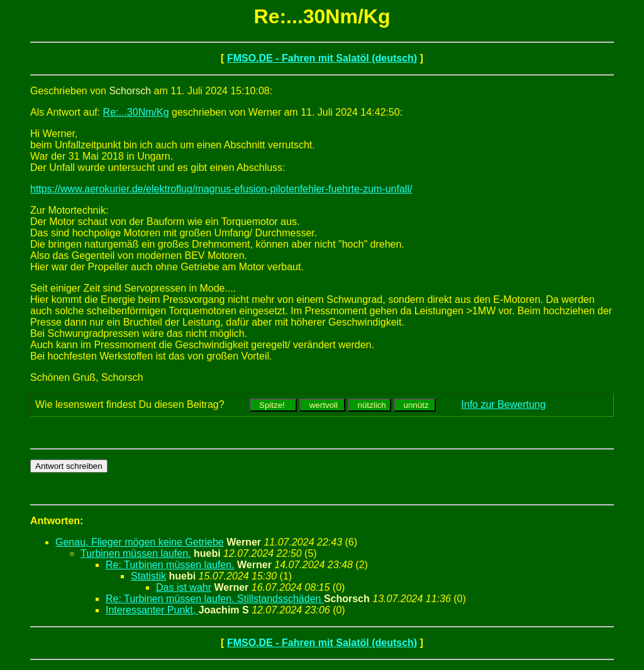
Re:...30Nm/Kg (136, 112)
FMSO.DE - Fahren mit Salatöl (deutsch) (322, 58)
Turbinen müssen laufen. (136, 553)
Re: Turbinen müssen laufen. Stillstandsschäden (215, 599)
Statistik (148, 576)
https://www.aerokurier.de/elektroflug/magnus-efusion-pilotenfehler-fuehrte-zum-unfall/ (221, 189)
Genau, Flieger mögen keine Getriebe (140, 542)
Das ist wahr (184, 587)
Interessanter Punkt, (152, 610)
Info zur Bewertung (503, 404)
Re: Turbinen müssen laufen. (170, 565)
